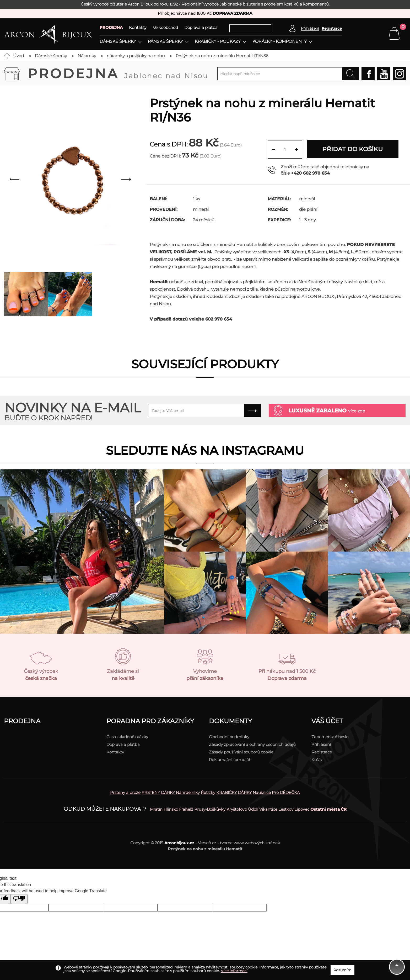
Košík (317, 760)
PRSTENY (151, 792)
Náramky (87, 56)
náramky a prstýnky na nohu (136, 56)
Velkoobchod (165, 27)
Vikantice (268, 809)
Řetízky (208, 792)
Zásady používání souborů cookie (241, 752)
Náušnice (262, 792)
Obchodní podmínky (229, 737)
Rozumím (342, 970)
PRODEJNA (111, 27)
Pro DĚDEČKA (286, 792)
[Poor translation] (19, 899)
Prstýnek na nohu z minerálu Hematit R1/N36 (222, 56)
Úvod (19, 56)
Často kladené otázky (127, 737)
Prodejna (118, 74)
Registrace (332, 28)
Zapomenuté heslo (330, 737)
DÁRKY (168, 792)
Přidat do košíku (353, 149)
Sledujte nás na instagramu (205, 450)
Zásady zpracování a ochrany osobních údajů (252, 744)
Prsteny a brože (125, 792)
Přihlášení (321, 744)
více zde (357, 411)
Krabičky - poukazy (218, 41)
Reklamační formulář (230, 760)
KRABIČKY (226, 792)
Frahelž (186, 809)
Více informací (234, 971)
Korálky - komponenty (280, 41)
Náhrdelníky (188, 792)
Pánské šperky (165, 41)
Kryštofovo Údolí (242, 809)
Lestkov (286, 809)
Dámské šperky (118, 41)
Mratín (156, 809)
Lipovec (302, 809)
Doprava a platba (201, 27)
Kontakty (138, 27)
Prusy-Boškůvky (210, 809)
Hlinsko (171, 809)
